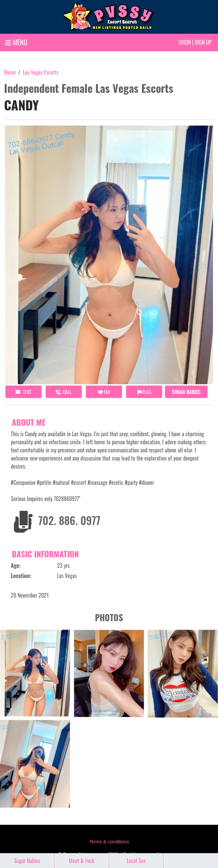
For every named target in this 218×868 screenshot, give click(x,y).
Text (23, 392)
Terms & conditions (109, 842)
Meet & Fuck (82, 861)
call (64, 392)
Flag (144, 392)
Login (185, 42)
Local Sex (136, 861)
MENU (16, 42)
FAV (104, 392)
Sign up (203, 42)
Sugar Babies (186, 392)
